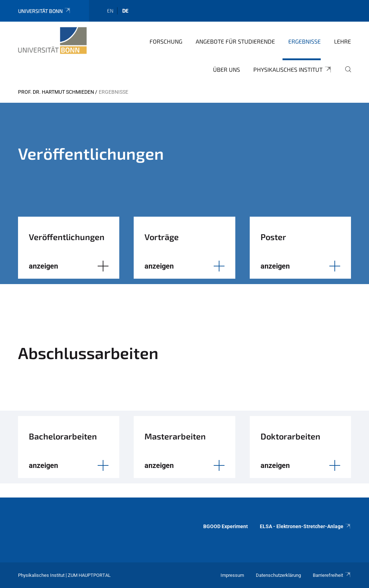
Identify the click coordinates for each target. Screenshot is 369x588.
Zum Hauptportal (89, 575)
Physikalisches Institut (293, 70)
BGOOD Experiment (226, 526)
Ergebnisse (304, 41)
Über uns (226, 69)
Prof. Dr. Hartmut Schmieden (56, 92)
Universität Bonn (45, 11)
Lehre (343, 41)
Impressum (232, 575)
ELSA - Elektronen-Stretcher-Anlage (305, 526)
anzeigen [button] (43, 266)
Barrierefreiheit (332, 575)
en (110, 11)
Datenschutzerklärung (278, 575)
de (125, 11)
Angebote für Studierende (235, 41)
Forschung (166, 41)
